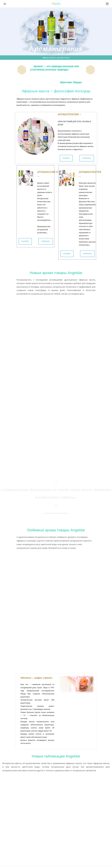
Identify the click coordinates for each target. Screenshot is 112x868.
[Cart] (107, 4)
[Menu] (5, 4)
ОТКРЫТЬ (87, 158)
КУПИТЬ (66, 158)
